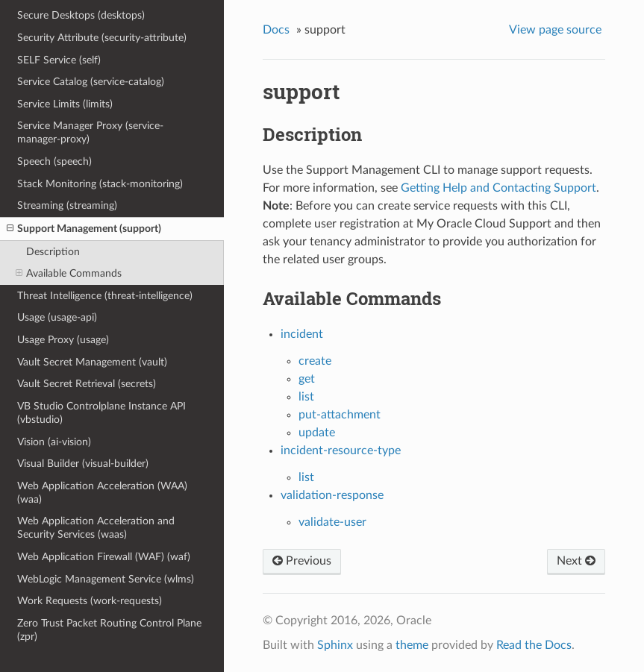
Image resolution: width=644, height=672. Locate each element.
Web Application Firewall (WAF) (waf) (104, 557)
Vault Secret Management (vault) (92, 362)
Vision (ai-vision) (54, 442)
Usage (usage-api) (57, 317)
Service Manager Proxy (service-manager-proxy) (90, 132)
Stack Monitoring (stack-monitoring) (100, 184)
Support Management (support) (84, 229)
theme (412, 645)
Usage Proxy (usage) (63, 340)
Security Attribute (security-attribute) (102, 38)
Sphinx (335, 645)
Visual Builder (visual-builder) (83, 464)
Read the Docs (534, 645)
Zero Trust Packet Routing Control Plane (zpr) (109, 630)
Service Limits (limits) (65, 104)
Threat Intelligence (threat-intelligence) (105, 296)
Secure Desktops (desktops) (81, 15)
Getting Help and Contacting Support (498, 188)
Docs (276, 30)
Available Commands (69, 274)
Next (576, 561)
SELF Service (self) (59, 60)
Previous (302, 561)
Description (53, 252)
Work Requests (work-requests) (90, 601)
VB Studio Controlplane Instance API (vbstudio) (101, 413)
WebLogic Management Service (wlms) (106, 579)
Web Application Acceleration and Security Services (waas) (96, 528)
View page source (555, 30)
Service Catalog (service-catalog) (91, 82)
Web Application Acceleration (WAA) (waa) (102, 493)
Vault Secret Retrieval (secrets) (87, 384)
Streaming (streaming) (67, 205)
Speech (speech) (54, 161)
